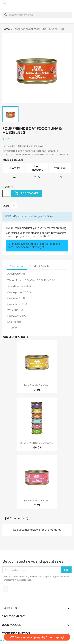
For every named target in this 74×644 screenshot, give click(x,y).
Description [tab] (17, 266)
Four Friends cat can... (37, 385)
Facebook (5, 589)
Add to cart (27, 193)
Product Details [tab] (39, 266)
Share (14, 205)
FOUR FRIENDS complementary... (37, 443)
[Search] (37, 15)
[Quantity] (6, 193)
